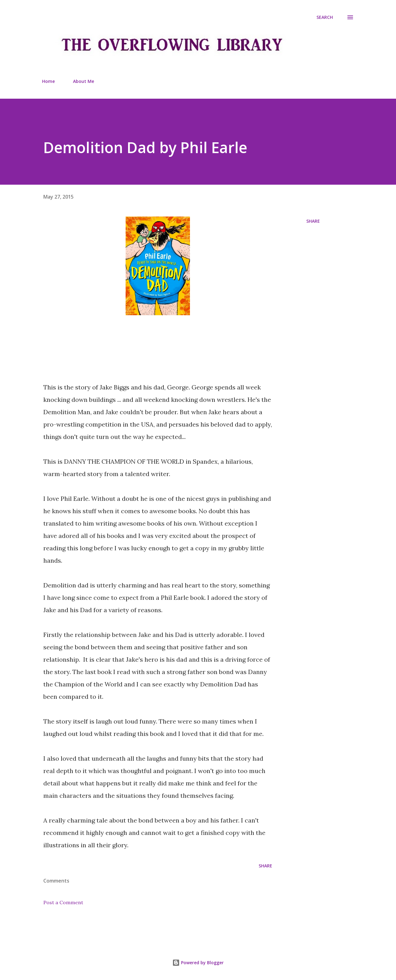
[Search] (325, 17)
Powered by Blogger (198, 963)
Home (48, 81)
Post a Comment (63, 902)
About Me (84, 81)
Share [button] (313, 221)
